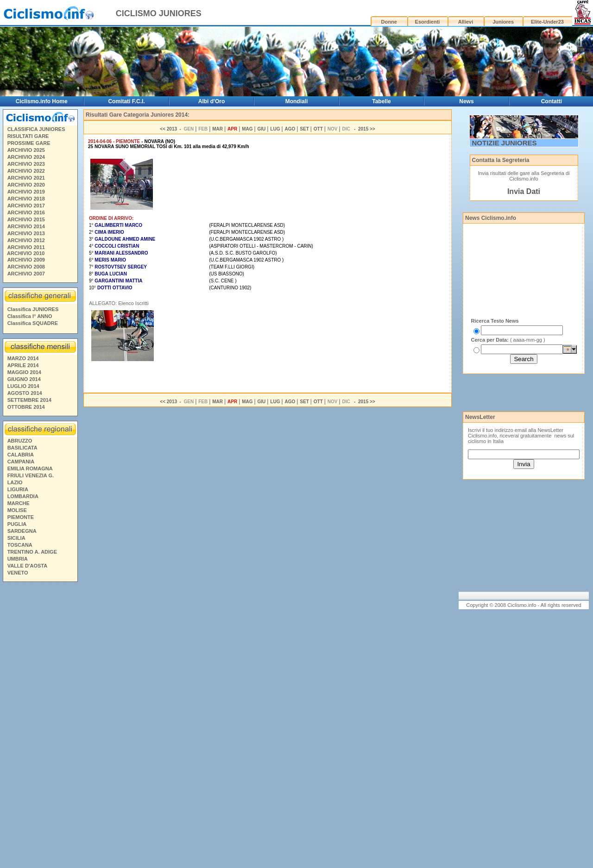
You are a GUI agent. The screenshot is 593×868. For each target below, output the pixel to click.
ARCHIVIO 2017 (26, 206)
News (466, 101)
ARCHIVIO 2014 (26, 226)
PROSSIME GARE (29, 143)
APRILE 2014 (23, 365)
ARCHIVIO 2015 (26, 219)
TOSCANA (20, 545)
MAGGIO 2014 (24, 372)
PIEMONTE (21, 517)
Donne (389, 22)
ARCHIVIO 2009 (26, 260)
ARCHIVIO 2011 (26, 247)
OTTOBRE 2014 (26, 407)
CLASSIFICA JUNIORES (36, 129)
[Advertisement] (40, 726)
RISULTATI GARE (28, 136)
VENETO (18, 573)
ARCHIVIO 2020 (26, 185)
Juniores (503, 22)
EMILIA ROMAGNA (30, 468)
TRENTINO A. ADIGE (32, 552)
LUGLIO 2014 (23, 386)
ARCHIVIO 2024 (26, 157)
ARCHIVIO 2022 (26, 171)
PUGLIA (17, 524)
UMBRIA (18, 559)
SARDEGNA (22, 531)
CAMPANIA (21, 462)
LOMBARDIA (23, 496)
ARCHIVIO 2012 (26, 240)
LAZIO (15, 482)
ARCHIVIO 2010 (26, 253)
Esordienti (428, 22)
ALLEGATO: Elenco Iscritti (119, 303)
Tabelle (381, 101)
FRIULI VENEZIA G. (31, 475)
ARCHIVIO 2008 (26, 267)
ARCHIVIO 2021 (26, 178)
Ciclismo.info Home (42, 101)
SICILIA (16, 538)
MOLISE (17, 510)
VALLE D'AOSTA (28, 566)
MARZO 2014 (23, 358)
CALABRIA (21, 455)
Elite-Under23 (547, 22)
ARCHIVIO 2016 (26, 212)
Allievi (466, 22)
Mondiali (297, 101)
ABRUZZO (20, 441)
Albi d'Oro (212, 101)
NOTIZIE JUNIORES (505, 143)
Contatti (552, 101)
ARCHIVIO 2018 (26, 199)
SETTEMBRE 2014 (29, 400)
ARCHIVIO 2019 (26, 192)
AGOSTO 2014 (25, 393)
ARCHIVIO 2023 (26, 164)
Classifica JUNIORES (33, 309)
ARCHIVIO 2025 (26, 150)
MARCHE (19, 503)
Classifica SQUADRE (33, 323)
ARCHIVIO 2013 (26, 233)
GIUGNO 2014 (24, 379)
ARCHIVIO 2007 (26, 274)
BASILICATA (22, 448)
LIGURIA (18, 489)
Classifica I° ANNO (30, 316)
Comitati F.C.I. (126, 101)
